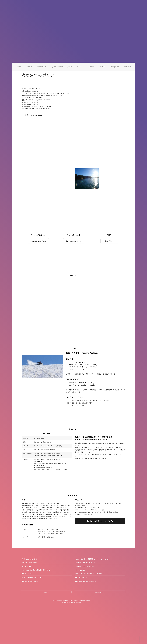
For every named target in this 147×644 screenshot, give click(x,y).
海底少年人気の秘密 (33, 115)
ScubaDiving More (38, 241)
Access (80, 67)
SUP (70, 67)
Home (19, 67)
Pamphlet (115, 67)
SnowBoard (58, 67)
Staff (91, 67)
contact (128, 67)
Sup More (109, 241)
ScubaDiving (42, 67)
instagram (34, 581)
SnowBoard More (74, 241)
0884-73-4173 (39, 466)
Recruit (102, 67)
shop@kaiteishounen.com (43, 468)
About (29, 67)
